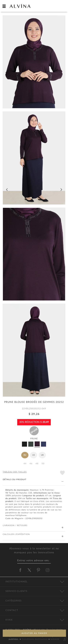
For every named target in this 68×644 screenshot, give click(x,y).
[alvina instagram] (48, 570)
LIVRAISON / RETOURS (33, 526)
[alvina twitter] (29, 570)
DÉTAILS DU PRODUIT (33, 480)
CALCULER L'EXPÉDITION (33, 535)
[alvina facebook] (20, 570)
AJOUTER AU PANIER (34, 633)
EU (25, 455)
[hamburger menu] (4, 6)
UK (42, 455)
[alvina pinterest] (38, 570)
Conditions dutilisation (35, 639)
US (34, 455)
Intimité (55, 639)
